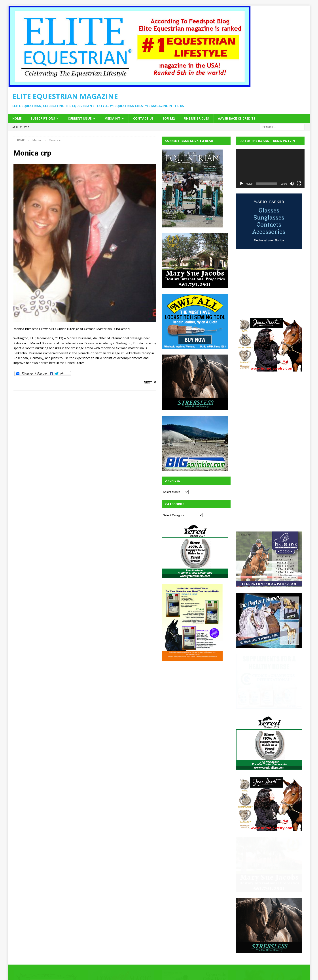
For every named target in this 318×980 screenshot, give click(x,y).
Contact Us (143, 118)
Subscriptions (43, 118)
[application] (270, 169)
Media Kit (112, 118)
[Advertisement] (195, 694)
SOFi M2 (169, 118)
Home (17, 118)
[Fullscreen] (299, 184)
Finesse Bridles (196, 118)
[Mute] (292, 184)
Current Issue (80, 118)
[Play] (242, 184)
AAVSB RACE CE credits (237, 118)
